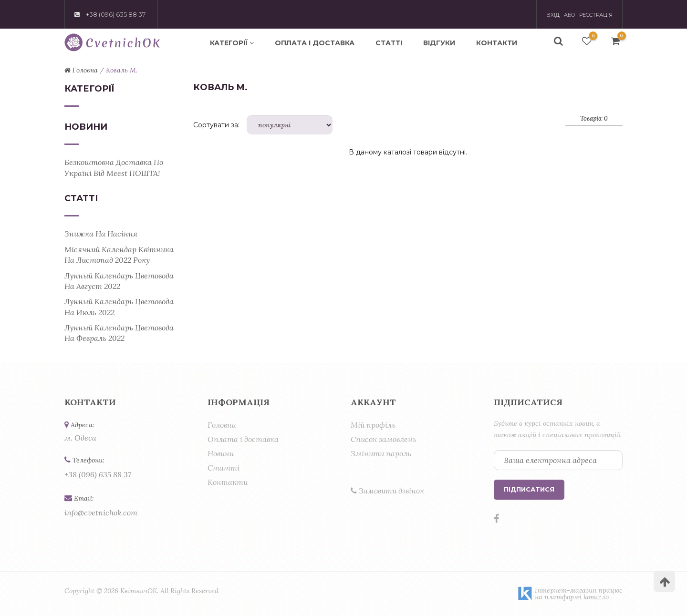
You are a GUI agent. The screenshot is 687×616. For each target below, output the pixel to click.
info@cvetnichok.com (101, 513)
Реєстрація (596, 15)
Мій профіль (373, 425)
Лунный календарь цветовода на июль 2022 (119, 307)
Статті (389, 43)
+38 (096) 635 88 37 (98, 474)
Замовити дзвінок (387, 491)
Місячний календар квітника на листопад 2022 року (119, 255)
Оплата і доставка (315, 43)
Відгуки (439, 43)
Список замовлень (384, 439)
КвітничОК (139, 591)
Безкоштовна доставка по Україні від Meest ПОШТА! (114, 167)
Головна (222, 425)
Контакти (497, 43)
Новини (221, 453)
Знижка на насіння (101, 234)
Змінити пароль (381, 453)
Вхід (553, 15)
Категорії (232, 43)
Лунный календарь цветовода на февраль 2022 (119, 333)
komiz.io (596, 597)
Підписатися (529, 489)
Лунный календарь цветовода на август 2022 (119, 281)
